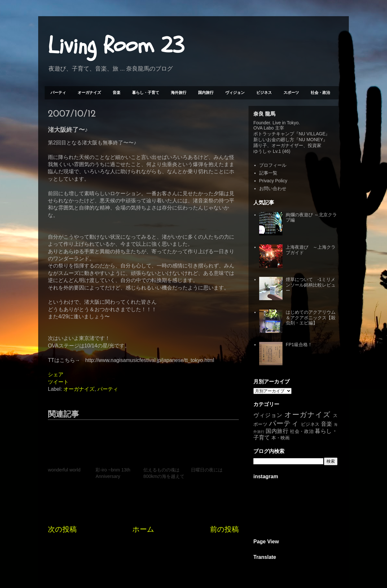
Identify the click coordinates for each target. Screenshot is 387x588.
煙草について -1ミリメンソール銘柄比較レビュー (311, 285)
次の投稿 (62, 529)
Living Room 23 (116, 46)
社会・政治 (320, 93)
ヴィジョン (235, 93)
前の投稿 (224, 529)
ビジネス (264, 93)
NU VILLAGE (312, 134)
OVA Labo (264, 128)
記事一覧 (268, 173)
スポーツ (291, 93)
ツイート (58, 382)
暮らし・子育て (146, 93)
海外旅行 (179, 93)
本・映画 (281, 438)
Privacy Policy (273, 181)
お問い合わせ (273, 188)
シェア (56, 374)
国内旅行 (206, 93)
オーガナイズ (89, 93)
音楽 (116, 93)
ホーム (143, 529)
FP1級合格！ (299, 345)
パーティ (58, 93)
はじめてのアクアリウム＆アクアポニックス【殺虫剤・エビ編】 (311, 318)
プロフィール (273, 165)
